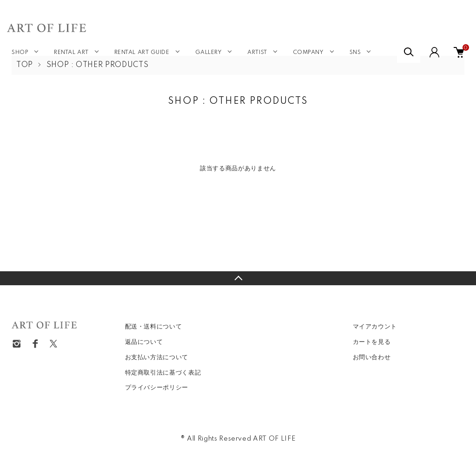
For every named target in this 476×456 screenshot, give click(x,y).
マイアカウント (375, 327)
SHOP (20, 53)
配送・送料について (154, 327)
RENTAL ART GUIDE (142, 53)
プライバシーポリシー (157, 388)
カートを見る (372, 342)
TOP (25, 65)
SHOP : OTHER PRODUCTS (98, 65)
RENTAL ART (71, 53)
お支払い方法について (157, 357)
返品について (144, 342)
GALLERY (209, 53)
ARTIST (257, 53)
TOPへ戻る (238, 278)
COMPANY (308, 53)
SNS (355, 53)
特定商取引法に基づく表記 (163, 373)
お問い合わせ (372, 357)
